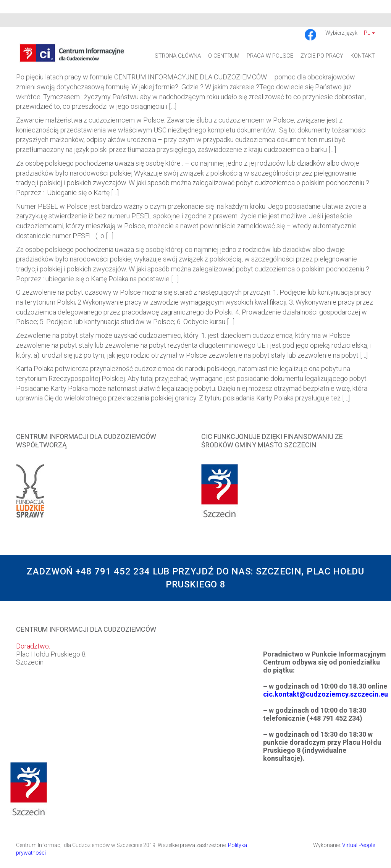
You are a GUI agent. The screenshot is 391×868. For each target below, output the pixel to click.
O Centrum (224, 56)
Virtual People (359, 845)
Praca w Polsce (270, 56)
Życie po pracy (322, 56)
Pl (369, 33)
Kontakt (363, 56)
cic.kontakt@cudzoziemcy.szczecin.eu (326, 694)
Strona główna (178, 56)
